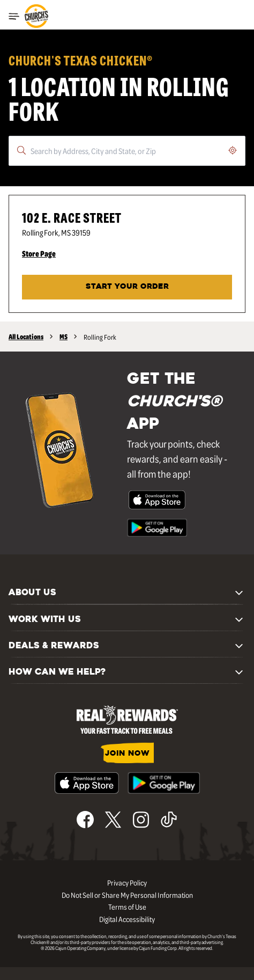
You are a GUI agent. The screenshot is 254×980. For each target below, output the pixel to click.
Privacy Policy (127, 882)
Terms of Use (127, 906)
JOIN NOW (127, 754)
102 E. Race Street (72, 217)
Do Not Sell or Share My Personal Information (127, 895)
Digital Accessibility (127, 919)
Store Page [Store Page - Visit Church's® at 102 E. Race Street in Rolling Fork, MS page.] (39, 253)
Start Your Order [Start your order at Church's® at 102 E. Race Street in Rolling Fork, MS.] (127, 287)
